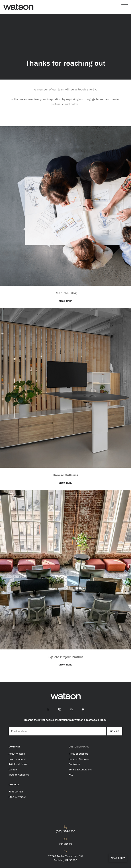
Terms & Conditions (80, 769)
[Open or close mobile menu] (125, 7)
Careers (13, 769)
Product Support (78, 754)
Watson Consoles (19, 775)
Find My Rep (16, 791)
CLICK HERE (65, 301)
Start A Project (17, 797)
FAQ (71, 775)
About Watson (17, 754)
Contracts (75, 764)
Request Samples (79, 759)
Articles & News (18, 764)
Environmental (17, 759)
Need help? (118, 858)
